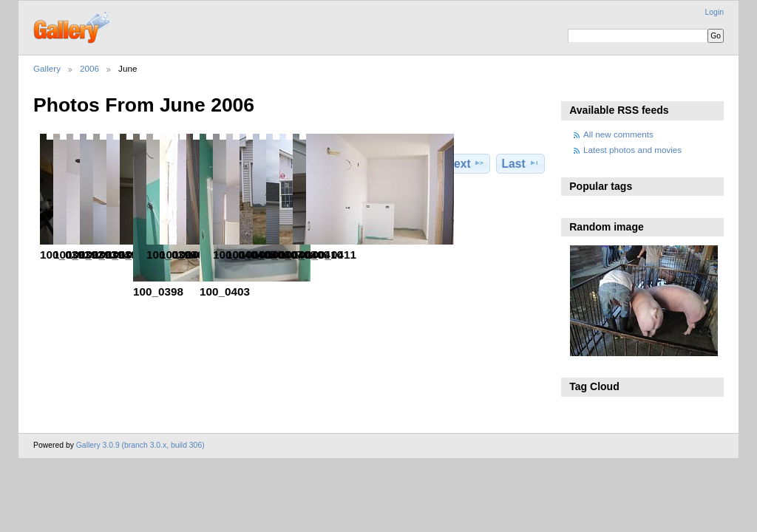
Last (521, 163)
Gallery (47, 68)
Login (714, 12)
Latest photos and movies (632, 150)
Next (465, 163)
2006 (89, 68)
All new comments (618, 134)
